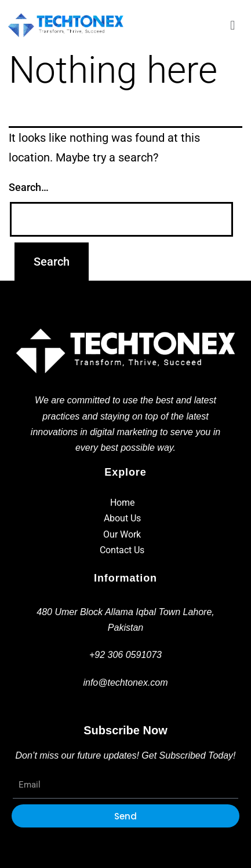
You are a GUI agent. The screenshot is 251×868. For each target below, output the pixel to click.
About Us (122, 518)
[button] (233, 25)
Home (122, 503)
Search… (29, 187)
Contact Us (122, 550)
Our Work (122, 534)
